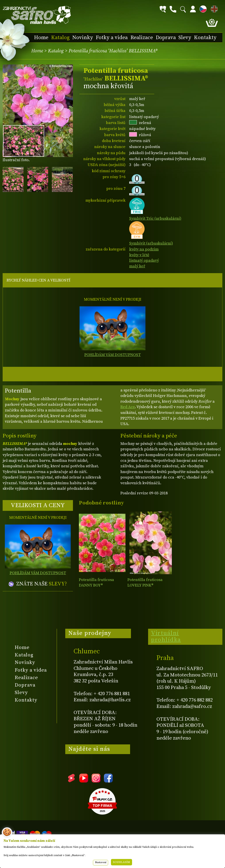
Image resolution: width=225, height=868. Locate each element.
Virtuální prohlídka (166, 636)
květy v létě (139, 255)
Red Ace (128, 407)
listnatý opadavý (144, 260)
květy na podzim (144, 249)
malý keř (137, 266)
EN (213, 8)
